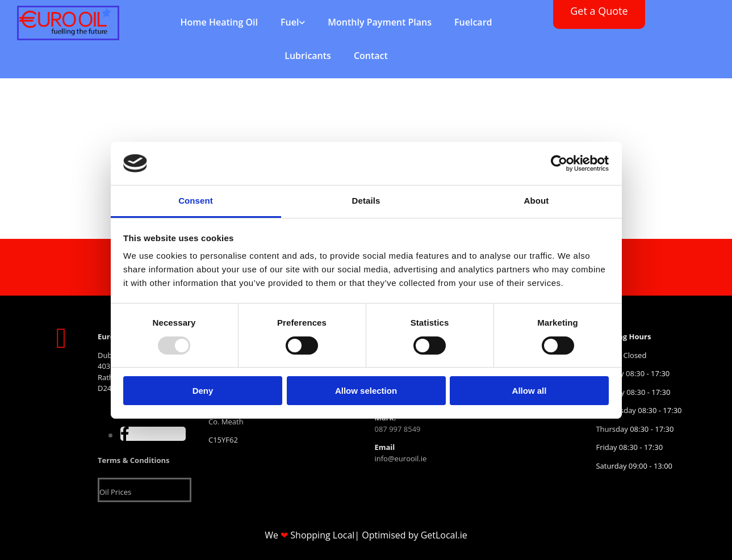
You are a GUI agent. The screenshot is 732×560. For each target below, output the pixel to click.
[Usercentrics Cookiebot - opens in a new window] (559, 163)
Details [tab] (366, 201)
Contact (371, 56)
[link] (293, 22)
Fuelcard (473, 22)
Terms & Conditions (134, 460)
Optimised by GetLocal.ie (414, 535)
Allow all (530, 391)
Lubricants (308, 56)
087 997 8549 (397, 429)
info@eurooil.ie (400, 458)
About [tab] (537, 201)
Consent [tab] (196, 201)
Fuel (290, 22)
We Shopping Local (309, 535)
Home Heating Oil (219, 22)
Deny (203, 391)
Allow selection (366, 391)
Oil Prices (115, 492)
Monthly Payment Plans (380, 22)
